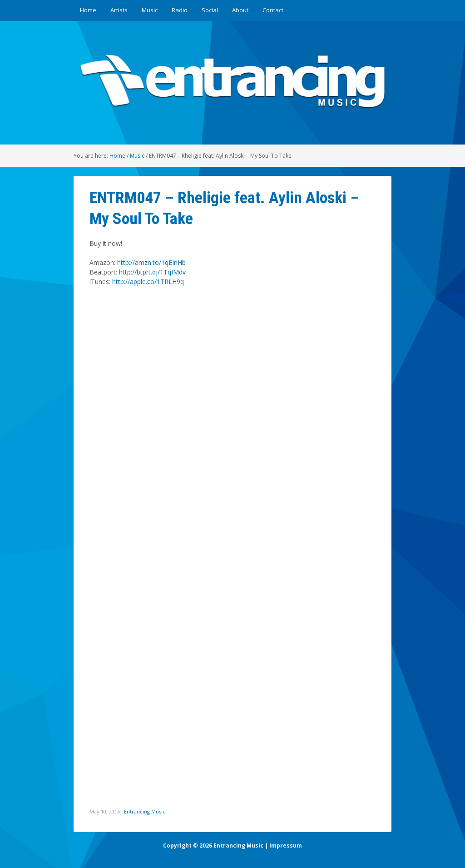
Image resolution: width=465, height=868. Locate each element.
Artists (119, 10)
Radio (180, 10)
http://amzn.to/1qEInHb (151, 262)
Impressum (286, 846)
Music (150, 10)
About (240, 10)
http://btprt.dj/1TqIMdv (152, 272)
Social (210, 10)
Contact (273, 10)
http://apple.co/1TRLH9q (148, 282)
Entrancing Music (145, 811)
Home (88, 10)
